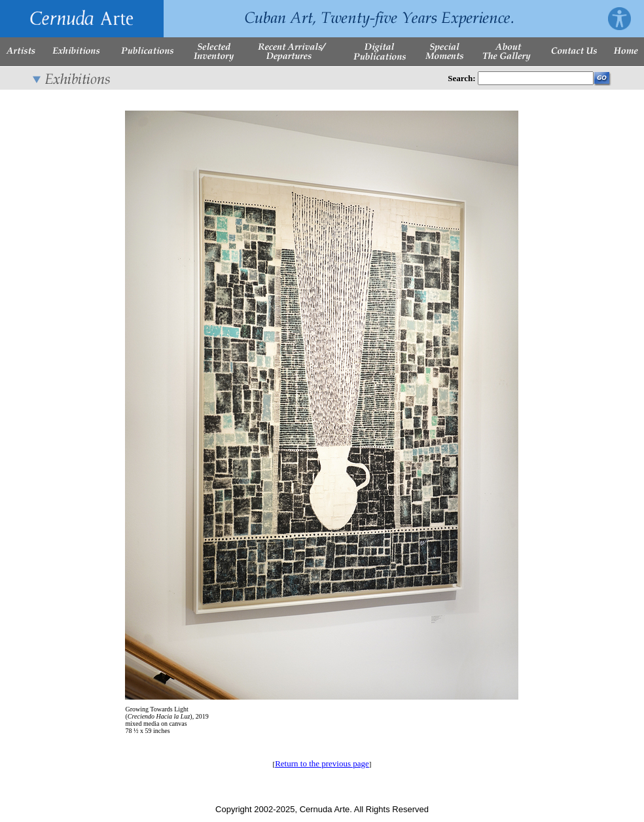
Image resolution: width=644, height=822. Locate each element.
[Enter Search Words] (536, 78)
